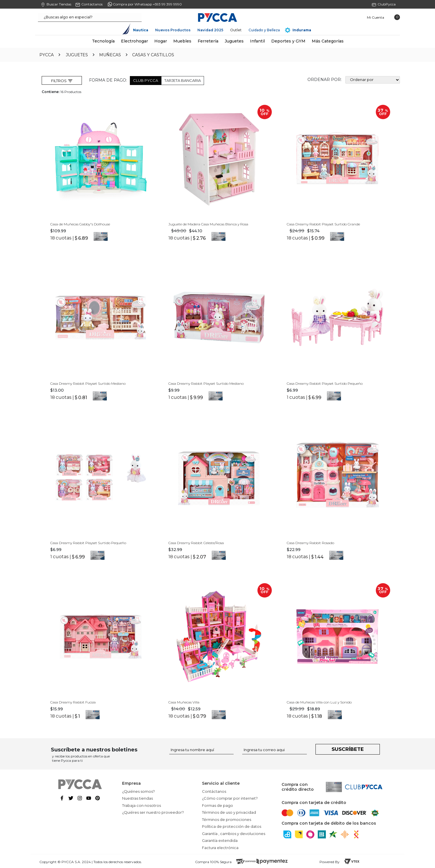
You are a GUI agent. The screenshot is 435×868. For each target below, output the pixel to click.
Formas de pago (217, 805)
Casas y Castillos (153, 55)
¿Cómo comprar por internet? (230, 797)
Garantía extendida (220, 840)
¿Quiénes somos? (138, 790)
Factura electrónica (220, 847)
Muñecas (110, 55)
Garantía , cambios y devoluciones (234, 833)
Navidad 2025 (210, 30)
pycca (47, 55)
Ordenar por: (325, 80)
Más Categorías (328, 41)
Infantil (257, 41)
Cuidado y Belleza (264, 30)
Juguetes (234, 41)
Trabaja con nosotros (142, 805)
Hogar (161, 41)
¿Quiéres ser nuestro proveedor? (153, 811)
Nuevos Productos (173, 30)
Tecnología (103, 41)
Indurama (302, 30)
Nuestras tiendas (137, 797)
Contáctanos (214, 790)
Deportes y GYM (288, 41)
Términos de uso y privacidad (229, 811)
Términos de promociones (227, 819)
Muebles (182, 41)
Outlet (236, 30)
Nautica (141, 30)
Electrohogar (134, 41)
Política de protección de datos (232, 826)
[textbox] (90, 17)
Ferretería (208, 41)
